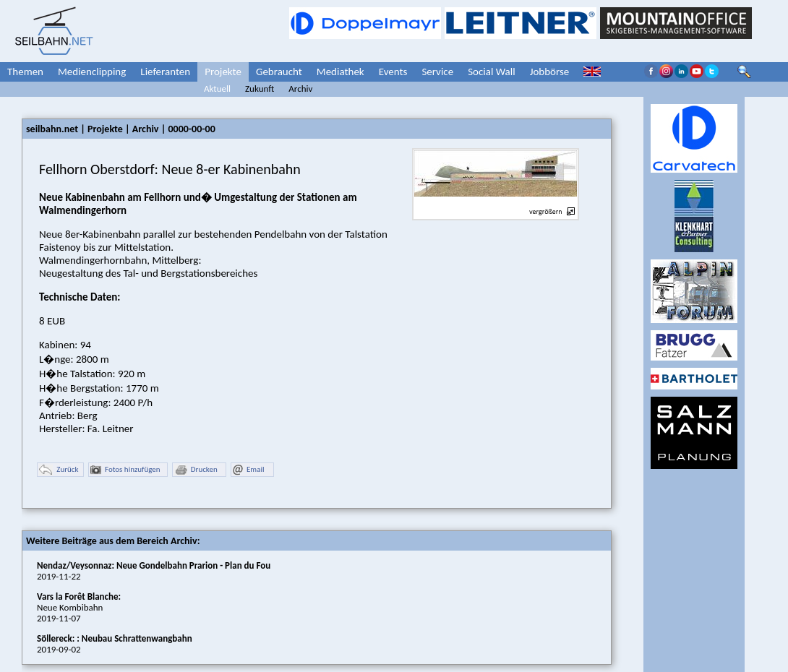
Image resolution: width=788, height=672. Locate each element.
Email (248, 470)
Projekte (223, 72)
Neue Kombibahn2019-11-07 (79, 607)
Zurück (59, 470)
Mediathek (341, 72)
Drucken (196, 470)
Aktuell (217, 89)
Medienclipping (92, 72)
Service (437, 72)
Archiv (300, 89)
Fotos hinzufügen (125, 470)
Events (393, 72)
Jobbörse (550, 72)
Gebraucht (279, 72)
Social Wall (492, 72)
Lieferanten (165, 72)
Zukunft (260, 89)
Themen (25, 72)
